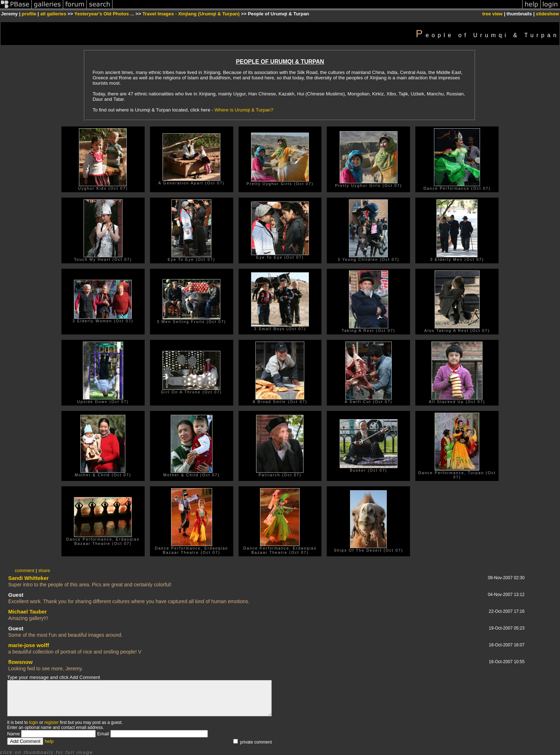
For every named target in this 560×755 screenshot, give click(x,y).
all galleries (53, 14)
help (49, 741)
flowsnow (20, 662)
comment (24, 570)
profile (29, 14)
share (44, 570)
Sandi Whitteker (28, 578)
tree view (492, 14)
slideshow (547, 14)
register (51, 722)
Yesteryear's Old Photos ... (104, 14)
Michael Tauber (27, 612)
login (33, 722)
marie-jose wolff (29, 645)
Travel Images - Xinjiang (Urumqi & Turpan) (191, 14)
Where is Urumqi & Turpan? (244, 110)
